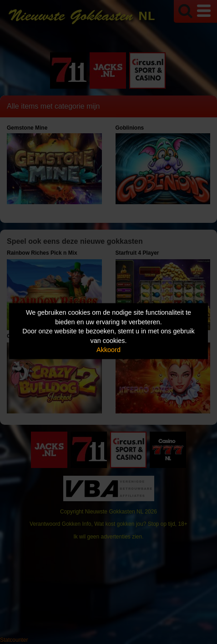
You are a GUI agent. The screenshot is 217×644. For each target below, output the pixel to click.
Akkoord (108, 350)
